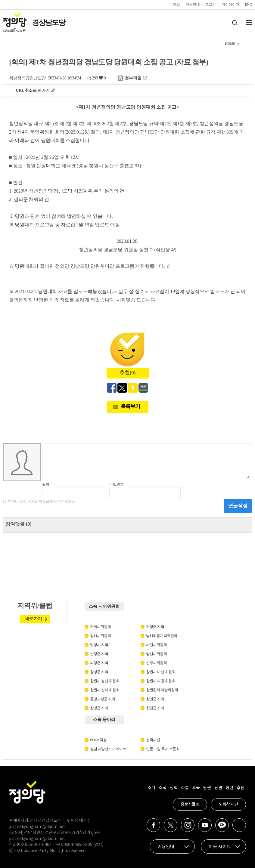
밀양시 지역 (99, 645)
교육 (196, 788)
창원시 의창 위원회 (161, 681)
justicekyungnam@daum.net (37, 827)
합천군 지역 (155, 708)
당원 (207, 788)
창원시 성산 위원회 (105, 681)
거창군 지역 (155, 627)
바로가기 (34, 619)
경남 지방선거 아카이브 (108, 749)
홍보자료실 (190, 805)
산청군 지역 (99, 654)
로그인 (211, 5)
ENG (248, 5)
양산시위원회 (156, 654)
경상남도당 (48, 23)
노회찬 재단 (228, 805)
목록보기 (130, 406)
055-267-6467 (38, 845)
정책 (174, 788)
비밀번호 (117, 484)
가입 (176, 5)
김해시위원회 (100, 636)
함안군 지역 (155, 699)
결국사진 (153, 740)
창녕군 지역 (99, 672)
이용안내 (193, 5)
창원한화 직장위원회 (162, 690)
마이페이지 (230, 5)
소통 (185, 788)
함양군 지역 (99, 708)
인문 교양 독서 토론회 (163, 749)
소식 (162, 788)
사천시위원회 (156, 645)
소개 (151, 788)
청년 (229, 788)
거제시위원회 (100, 627)
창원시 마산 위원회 (161, 672)
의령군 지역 (99, 663)
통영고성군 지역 (103, 699)
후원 (240, 788)
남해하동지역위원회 (162, 636)
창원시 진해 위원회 (105, 690)
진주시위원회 (156, 663)
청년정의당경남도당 (27, 78)
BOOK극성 (98, 740)
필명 (46, 484)
